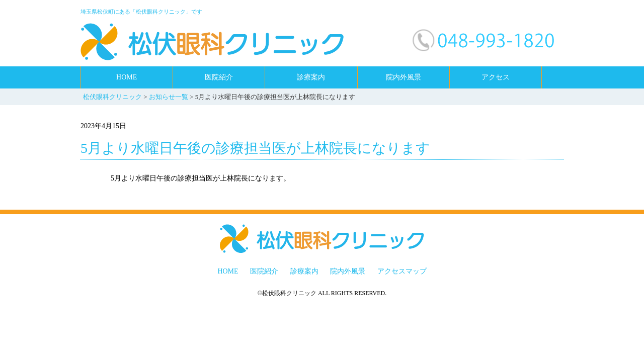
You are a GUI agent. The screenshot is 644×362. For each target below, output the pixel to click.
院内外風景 (404, 77)
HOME (127, 77)
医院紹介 (219, 77)
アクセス (496, 77)
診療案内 (311, 77)
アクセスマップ (402, 271)
